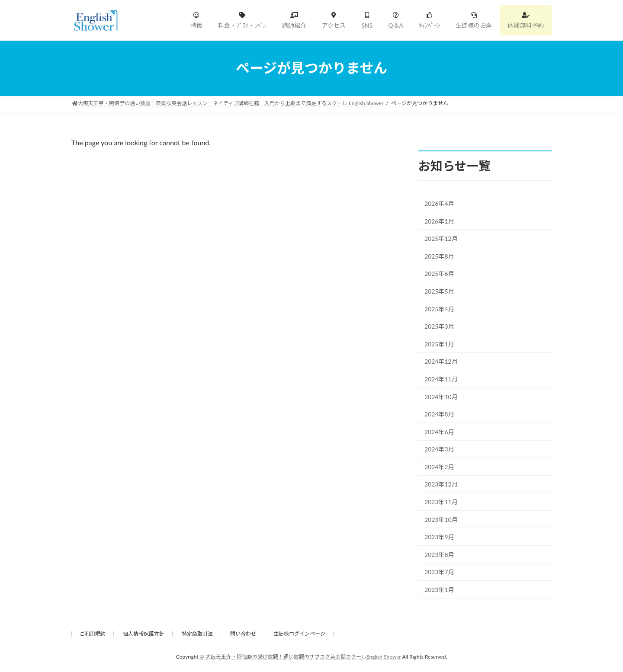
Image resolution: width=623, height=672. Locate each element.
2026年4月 (439, 203)
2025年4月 (439, 309)
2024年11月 (441, 379)
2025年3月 (439, 326)
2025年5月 (439, 291)
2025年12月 (441, 238)
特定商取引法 (197, 634)
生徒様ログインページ (299, 634)
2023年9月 (439, 537)
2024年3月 (439, 449)
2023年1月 (439, 590)
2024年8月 (439, 414)
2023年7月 (439, 572)
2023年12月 (441, 484)
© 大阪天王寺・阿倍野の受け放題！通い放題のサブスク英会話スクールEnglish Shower (300, 657)
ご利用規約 (93, 634)
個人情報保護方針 (144, 634)
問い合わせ (243, 634)
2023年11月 (441, 502)
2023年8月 (439, 554)
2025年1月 (439, 344)
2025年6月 (439, 274)
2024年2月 (439, 466)
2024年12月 (441, 361)
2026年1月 (439, 221)
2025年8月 (439, 256)
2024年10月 (441, 396)
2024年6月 (439, 431)
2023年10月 (441, 519)
